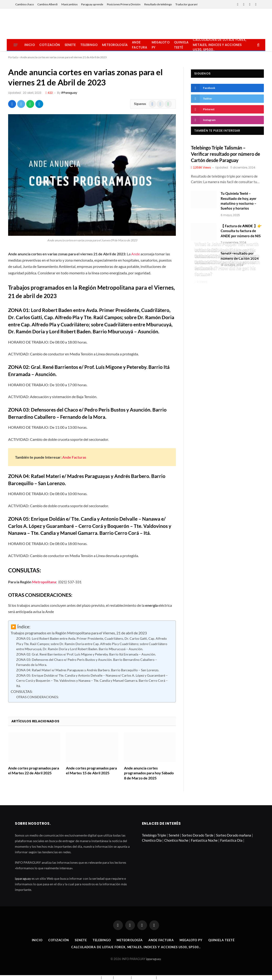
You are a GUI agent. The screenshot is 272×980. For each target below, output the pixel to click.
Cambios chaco (25, 4)
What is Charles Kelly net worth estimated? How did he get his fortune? (227, 268)
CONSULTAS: (22, 691)
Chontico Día (152, 840)
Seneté (174, 835)
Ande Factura (139, 45)
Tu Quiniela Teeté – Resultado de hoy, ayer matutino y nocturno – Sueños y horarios (239, 201)
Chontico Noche (176, 840)
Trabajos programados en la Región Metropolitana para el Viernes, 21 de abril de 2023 (79, 633)
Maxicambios (69, 4)
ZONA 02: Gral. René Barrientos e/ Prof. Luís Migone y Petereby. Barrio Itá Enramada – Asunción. (86, 654)
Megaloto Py (161, 45)
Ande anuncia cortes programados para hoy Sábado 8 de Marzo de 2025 (149, 773)
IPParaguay (69, 93)
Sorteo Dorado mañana (234, 835)
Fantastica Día (231, 840)
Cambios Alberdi (48, 4)
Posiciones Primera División (124, 4)
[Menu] (16, 45)
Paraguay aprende (92, 4)
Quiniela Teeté (181, 45)
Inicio (30, 45)
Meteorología (115, 45)
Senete (70, 45)
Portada (13, 57)
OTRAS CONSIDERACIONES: (38, 697)
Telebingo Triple (154, 835)
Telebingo (89, 45)
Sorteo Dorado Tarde (198, 835)
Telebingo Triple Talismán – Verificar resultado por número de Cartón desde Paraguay (226, 154)
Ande (136, 254)
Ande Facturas (74, 457)
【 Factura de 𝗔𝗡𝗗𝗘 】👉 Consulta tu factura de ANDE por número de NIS (241, 231)
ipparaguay (23, 878)
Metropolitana (44, 582)
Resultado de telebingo (158, 4)
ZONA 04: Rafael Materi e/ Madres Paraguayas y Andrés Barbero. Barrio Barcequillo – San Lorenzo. (88, 670)
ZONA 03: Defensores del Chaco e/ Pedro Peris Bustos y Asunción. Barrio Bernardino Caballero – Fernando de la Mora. (87, 662)
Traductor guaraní (186, 4)
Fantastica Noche (204, 840)
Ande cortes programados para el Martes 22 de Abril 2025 (34, 771)
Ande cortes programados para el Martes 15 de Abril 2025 (91, 771)
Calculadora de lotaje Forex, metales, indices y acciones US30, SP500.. (220, 45)
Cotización (50, 45)
